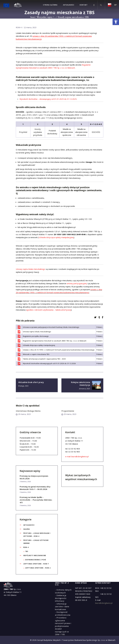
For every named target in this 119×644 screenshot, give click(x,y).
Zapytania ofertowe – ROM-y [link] (36, 564)
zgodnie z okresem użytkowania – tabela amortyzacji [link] (49, 310)
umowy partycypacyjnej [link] (77, 283)
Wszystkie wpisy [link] (45, 17)
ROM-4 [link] (19, 27)
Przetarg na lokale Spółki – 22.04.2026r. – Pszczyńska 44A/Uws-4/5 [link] (36, 500)
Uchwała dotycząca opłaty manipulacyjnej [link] (56, 237)
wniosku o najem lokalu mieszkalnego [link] (41, 187)
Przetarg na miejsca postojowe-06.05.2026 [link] (34, 477)
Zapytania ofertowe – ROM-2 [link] (38, 568)
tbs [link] (27, 551)
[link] (116, 22)
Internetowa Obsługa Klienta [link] (28, 411)
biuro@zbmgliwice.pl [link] (104, 603)
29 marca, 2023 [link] (23, 414)
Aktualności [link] (29, 525)
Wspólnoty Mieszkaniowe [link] (35, 555)
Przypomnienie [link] (68, 411)
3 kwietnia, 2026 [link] (25, 482)
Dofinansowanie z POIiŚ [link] (36, 560)
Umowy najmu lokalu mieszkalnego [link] (31, 269)
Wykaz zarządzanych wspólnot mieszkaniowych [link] (81, 477)
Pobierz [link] (99, 327)
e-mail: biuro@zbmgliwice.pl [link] (64, 227)
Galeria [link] (27, 529)
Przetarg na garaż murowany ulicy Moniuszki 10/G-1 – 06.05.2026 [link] (35, 488)
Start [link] (33, 17)
